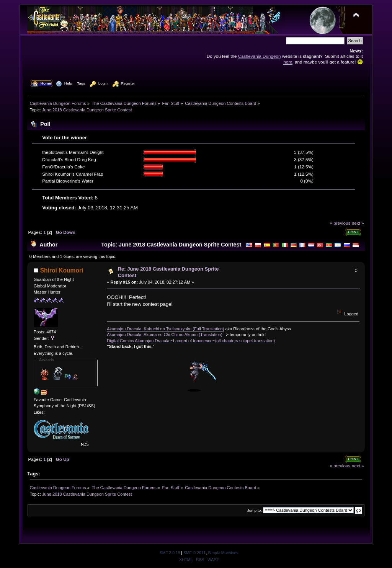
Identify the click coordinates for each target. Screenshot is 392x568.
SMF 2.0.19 (170, 553)
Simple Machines (223, 553)
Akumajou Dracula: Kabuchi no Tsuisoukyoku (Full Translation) (165, 329)
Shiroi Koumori (62, 270)
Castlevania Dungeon (260, 56)
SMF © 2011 (194, 553)
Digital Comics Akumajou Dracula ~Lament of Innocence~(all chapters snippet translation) (191, 341)
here (288, 62)
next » (358, 223)
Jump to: (255, 510)
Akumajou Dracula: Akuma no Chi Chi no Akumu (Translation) (165, 335)
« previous (340, 223)
